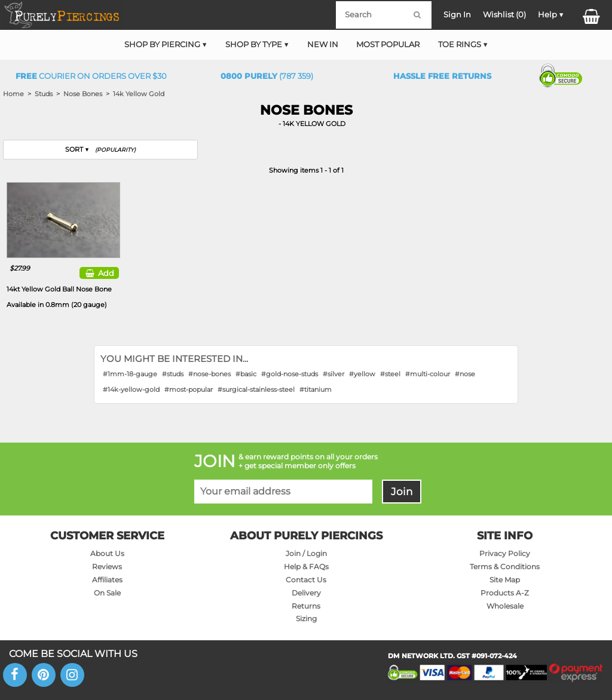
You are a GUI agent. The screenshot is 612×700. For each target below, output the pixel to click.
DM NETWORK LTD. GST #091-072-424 (452, 656)
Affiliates (107, 580)
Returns (306, 606)
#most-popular (189, 389)
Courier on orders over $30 (91, 76)
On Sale (107, 593)
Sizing (306, 618)
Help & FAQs (306, 567)
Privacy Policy (505, 553)
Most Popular (388, 44)
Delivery (306, 593)
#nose (465, 374)
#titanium (316, 389)
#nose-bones (209, 374)
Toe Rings (460, 44)
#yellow (362, 374)
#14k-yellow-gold (131, 389)
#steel (390, 374)
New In (323, 44)
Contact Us (306, 580)
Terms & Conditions (505, 567)
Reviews (107, 567)
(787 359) (267, 76)
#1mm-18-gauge (130, 374)
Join (402, 492)
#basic (246, 374)
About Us (107, 553)
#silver (333, 374)
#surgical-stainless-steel (256, 389)
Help (547, 15)
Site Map (505, 580)
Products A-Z (505, 593)
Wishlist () (504, 15)
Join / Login (306, 553)
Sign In (457, 15)
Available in (57, 305)
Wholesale (505, 606)
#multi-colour (428, 374)
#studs (173, 374)
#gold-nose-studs (290, 374)
